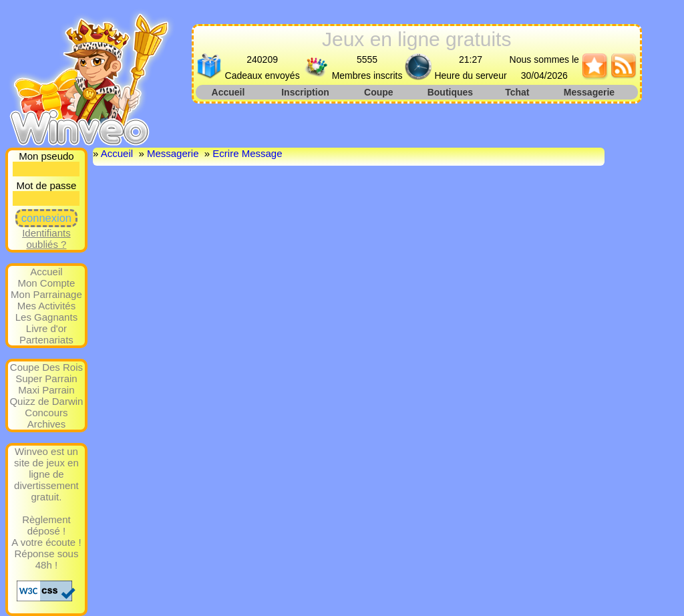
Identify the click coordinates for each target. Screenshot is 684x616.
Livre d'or (46, 328)
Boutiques (450, 92)
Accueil (228, 92)
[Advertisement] (417, 124)
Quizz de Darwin (46, 401)
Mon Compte (47, 283)
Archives (47, 424)
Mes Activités (47, 306)
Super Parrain (46, 378)
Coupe (379, 92)
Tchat (517, 92)
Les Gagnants (46, 317)
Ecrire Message (247, 153)
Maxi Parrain (46, 390)
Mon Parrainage (46, 294)
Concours (46, 413)
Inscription (305, 92)
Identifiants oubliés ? (46, 239)
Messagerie (589, 92)
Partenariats (46, 340)
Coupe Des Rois (46, 367)
